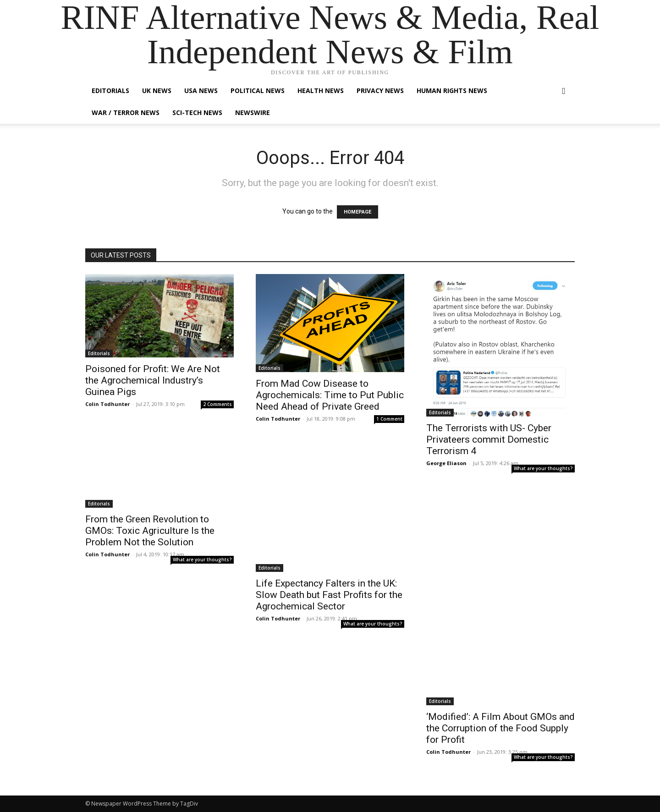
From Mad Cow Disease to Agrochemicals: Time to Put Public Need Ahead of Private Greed (330, 395)
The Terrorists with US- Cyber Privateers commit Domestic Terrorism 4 (489, 439)
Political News (258, 91)
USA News (201, 91)
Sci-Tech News (197, 112)
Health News (321, 91)
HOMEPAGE (357, 212)
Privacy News (380, 91)
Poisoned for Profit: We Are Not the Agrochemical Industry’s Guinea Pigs (153, 380)
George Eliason (446, 463)
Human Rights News (452, 91)
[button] (564, 91)
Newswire (253, 112)
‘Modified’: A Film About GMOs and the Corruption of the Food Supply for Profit (500, 728)
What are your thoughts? (543, 468)
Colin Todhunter (107, 404)
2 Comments (217, 404)
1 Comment (389, 419)
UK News (157, 91)
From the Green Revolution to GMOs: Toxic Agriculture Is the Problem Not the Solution (150, 531)
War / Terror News (126, 112)
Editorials (110, 91)
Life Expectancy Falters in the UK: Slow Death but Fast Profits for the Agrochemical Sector (329, 595)
